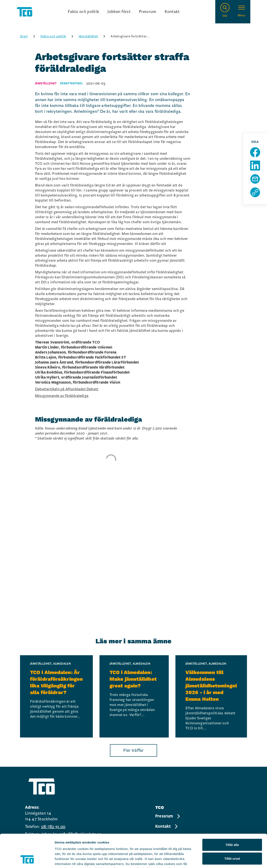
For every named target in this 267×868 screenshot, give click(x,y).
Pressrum (148, 12)
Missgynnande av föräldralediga (62, 396)
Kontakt (172, 12)
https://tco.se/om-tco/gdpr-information (85, 843)
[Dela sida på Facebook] (255, 152)
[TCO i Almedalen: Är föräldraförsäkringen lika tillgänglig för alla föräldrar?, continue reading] (56, 696)
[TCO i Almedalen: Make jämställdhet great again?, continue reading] (134, 696)
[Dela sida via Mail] (255, 179)
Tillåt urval (232, 827)
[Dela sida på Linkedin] (255, 166)
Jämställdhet (93, 36)
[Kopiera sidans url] (255, 192)
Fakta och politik (83, 12)
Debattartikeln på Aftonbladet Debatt (67, 389)
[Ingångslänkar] (124, 12)
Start (29, 36)
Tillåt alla (232, 814)
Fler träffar (133, 750)
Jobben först (119, 12)
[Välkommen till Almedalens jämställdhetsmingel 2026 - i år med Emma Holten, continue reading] (211, 696)
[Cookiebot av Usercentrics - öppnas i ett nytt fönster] (27, 860)
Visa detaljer (227, 860)
